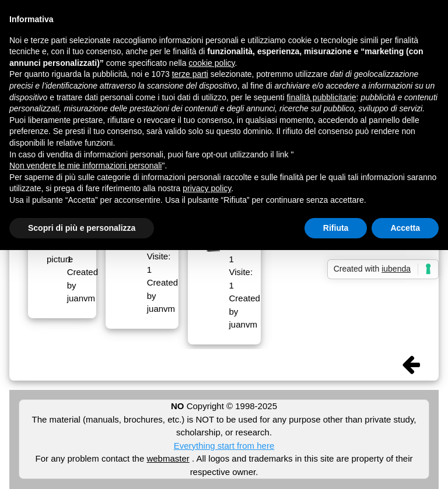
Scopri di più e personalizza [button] (82, 228)
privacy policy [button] (207, 188)
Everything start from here (224, 446)
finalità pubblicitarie (321, 97)
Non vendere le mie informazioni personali (85, 166)
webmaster (168, 458)
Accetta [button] (405, 228)
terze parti (190, 74)
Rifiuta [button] (336, 228)
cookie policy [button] (211, 63)
